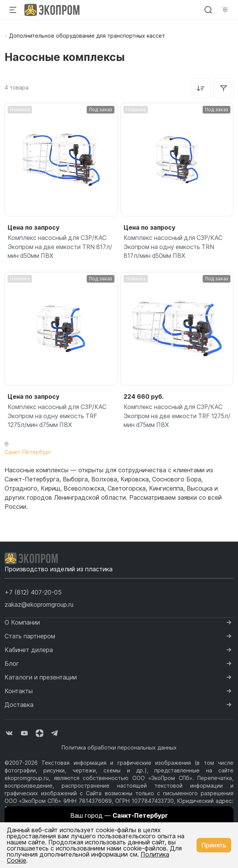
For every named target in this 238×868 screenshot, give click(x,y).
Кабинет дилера (29, 651)
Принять (214, 845)
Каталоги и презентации (41, 678)
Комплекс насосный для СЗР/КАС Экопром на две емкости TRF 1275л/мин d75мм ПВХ (174, 417)
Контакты (19, 692)
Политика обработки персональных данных (119, 748)
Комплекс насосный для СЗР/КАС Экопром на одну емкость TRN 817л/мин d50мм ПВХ (174, 247)
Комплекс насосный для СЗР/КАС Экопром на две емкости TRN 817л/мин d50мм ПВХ (61, 247)
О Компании (22, 623)
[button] (33, 593)
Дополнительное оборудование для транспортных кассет (87, 36)
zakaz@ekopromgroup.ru (39, 605)
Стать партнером (30, 637)
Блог (12, 664)
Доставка (19, 705)
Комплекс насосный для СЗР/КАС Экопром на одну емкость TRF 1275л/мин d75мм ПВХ (58, 417)
